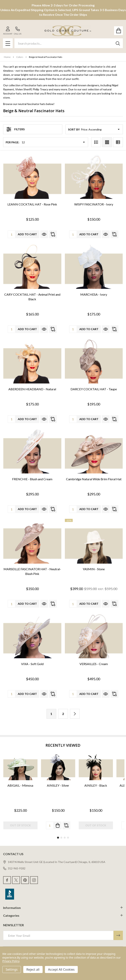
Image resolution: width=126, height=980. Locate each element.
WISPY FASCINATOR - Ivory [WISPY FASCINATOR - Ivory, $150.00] (94, 204)
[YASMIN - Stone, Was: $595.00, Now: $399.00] (94, 541)
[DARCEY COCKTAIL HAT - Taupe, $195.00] (94, 361)
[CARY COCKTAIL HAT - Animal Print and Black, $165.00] (32, 267)
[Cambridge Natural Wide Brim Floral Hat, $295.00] (94, 451)
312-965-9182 (14, 868)
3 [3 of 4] (65, 838)
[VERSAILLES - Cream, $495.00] (94, 636)
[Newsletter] (118, 935)
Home (7, 57)
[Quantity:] (50, 825)
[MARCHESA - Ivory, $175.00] (94, 267)
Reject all (33, 969)
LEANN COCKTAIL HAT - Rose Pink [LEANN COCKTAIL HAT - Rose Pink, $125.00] (32, 204)
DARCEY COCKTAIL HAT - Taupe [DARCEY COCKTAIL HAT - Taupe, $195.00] (94, 389)
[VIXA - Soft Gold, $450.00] (32, 636)
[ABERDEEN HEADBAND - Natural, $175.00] (32, 361)
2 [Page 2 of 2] (63, 714)
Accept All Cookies (61, 969)
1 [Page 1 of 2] (51, 714)
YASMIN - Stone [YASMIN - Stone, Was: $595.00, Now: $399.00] (94, 569)
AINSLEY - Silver (58, 785)
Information (63, 908)
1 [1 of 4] (58, 838)
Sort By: (74, 129)
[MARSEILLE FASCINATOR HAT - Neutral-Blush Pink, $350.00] (32, 541)
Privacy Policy (11, 961)
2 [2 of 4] (61, 838)
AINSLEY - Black (96, 785)
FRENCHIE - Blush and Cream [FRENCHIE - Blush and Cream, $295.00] (32, 479)
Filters (16, 129)
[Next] (75, 714)
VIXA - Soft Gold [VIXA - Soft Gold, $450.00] (32, 664)
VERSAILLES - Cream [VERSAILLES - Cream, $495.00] (94, 664)
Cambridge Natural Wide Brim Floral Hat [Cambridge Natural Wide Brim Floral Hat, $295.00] (94, 479)
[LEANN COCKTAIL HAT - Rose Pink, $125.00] (32, 177)
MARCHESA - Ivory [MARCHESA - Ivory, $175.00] (94, 294)
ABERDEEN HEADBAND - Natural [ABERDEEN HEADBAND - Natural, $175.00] (32, 389)
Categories (63, 915)
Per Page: (13, 142)
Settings (12, 969)
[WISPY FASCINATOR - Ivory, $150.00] (94, 177)
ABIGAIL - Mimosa (20, 785)
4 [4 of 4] (68, 838)
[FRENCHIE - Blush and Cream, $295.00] (32, 451)
